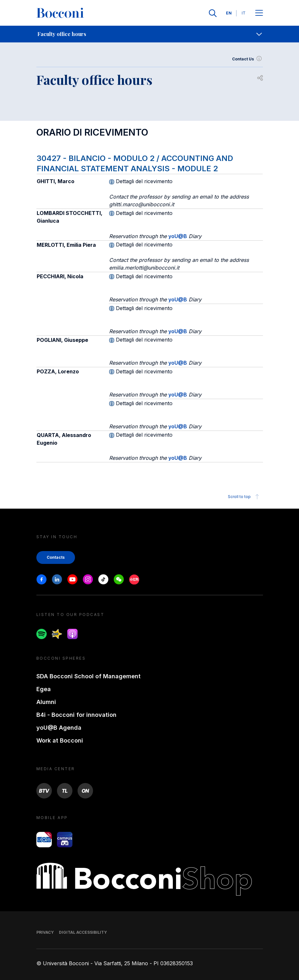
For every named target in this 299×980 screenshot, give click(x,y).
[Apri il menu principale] (259, 13)
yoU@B (178, 236)
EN (229, 13)
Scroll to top (244, 497)
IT (244, 13)
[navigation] (149, 34)
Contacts (56, 557)
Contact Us (248, 59)
